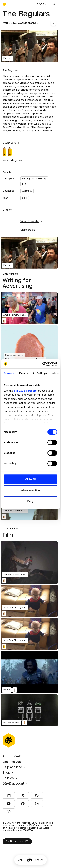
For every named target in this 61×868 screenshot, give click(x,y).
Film (24, 184)
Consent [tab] (9, 373)
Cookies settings (17, 841)
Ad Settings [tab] (40, 373)
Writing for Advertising (34, 179)
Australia (27, 191)
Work (6, 23)
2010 (25, 198)
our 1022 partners (25, 391)
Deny (30, 501)
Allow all (30, 479)
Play (7, 58)
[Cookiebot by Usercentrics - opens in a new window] (43, 364)
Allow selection (31, 490)
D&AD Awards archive (24, 23)
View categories (14, 160)
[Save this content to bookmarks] (53, 23)
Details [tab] (24, 373)
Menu (21, 860)
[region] (29, 253)
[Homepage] (30, 860)
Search (39, 860)
